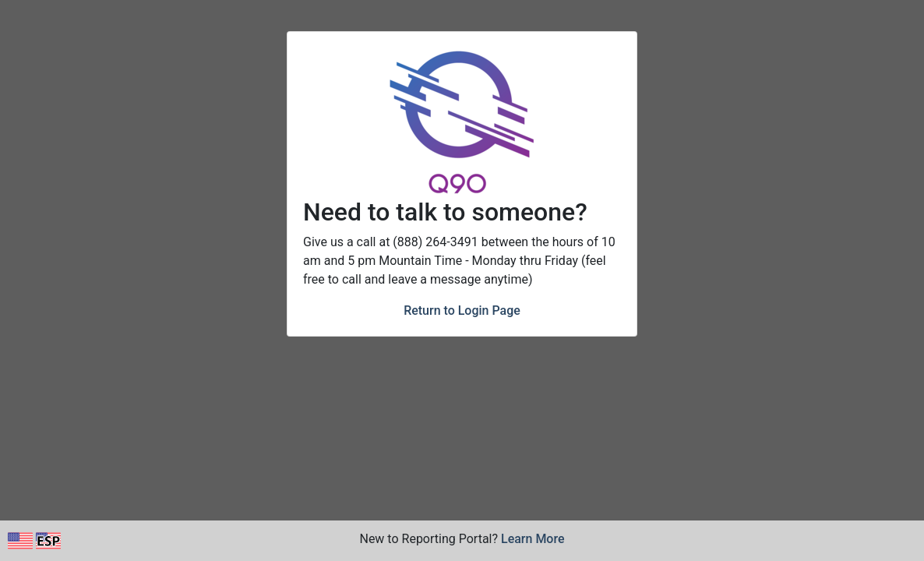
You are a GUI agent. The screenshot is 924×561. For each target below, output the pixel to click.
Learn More (533, 539)
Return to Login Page (462, 310)
